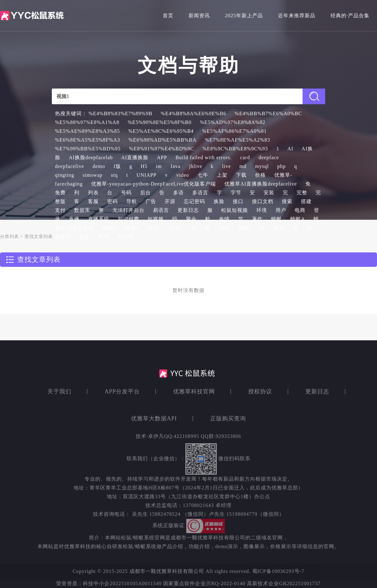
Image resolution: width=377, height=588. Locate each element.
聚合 (191, 219)
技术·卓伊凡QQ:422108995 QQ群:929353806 (188, 436)
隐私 (85, 237)
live (227, 166)
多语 (178, 193)
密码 (112, 201)
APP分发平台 (122, 391)
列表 (93, 193)
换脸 (219, 201)
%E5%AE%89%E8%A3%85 (87, 131)
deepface (269, 157)
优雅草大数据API (154, 418)
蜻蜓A (298, 219)
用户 (281, 210)
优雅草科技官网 (194, 391)
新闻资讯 (199, 16)
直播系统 (99, 219)
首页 (168, 16)
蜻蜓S (132, 228)
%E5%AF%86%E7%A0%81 (235, 131)
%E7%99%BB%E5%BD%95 (88, 149)
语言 (279, 228)
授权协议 (260, 391)
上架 (222, 175)
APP (162, 157)
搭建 (306, 201)
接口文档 (263, 201)
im (159, 166)
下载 (241, 175)
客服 (93, 201)
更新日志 (188, 210)
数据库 (82, 210)
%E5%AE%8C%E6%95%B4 (161, 131)
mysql (262, 166)
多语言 (200, 193)
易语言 (161, 210)
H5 (144, 166)
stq (114, 175)
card (245, 157)
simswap (93, 175)
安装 (269, 193)
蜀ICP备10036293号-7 (278, 571)
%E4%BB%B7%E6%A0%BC (268, 113)
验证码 (126, 237)
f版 (117, 166)
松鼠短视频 (235, 210)
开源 (170, 201)
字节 (236, 193)
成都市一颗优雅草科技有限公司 (167, 571)
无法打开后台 (128, 210)
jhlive (196, 166)
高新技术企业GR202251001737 (284, 583)
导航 (132, 201)
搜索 (287, 201)
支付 (60, 210)
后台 (145, 193)
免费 (60, 193)
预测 (104, 237)
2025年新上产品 (244, 16)
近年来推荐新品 (297, 16)
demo (99, 166)
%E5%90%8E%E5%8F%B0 (160, 122)
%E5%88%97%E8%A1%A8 (87, 122)
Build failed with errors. (204, 157)
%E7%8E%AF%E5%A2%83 (238, 140)
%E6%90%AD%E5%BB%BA (162, 140)
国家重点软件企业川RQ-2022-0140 (204, 583)
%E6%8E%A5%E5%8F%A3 (87, 140)
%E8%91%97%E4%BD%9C (161, 149)
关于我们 (59, 391)
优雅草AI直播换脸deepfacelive (261, 184)
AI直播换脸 (135, 157)
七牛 (203, 175)
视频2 (245, 228)
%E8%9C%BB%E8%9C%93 (235, 149)
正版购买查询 (228, 418)
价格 (260, 175)
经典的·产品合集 (350, 16)
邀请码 (63, 237)
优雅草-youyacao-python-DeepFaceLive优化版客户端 (153, 184)
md (243, 166)
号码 (126, 193)
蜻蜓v (154, 228)
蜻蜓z (176, 228)
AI (290, 149)
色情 (224, 219)
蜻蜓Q (110, 228)
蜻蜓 (276, 219)
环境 (262, 210)
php (282, 166)
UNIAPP (146, 175)
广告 (151, 201)
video (183, 175)
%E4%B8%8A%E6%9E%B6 (194, 113)
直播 (74, 219)
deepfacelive (70, 166)
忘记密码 (194, 201)
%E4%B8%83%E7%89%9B (120, 113)
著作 (257, 219)
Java (175, 166)
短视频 (156, 219)
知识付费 (128, 219)
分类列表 (9, 237)
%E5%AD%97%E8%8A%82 (232, 122)
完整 (302, 193)
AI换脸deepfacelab (91, 157)
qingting (65, 175)
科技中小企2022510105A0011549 (123, 583)
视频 (224, 228)
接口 (238, 201)
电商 (300, 210)
